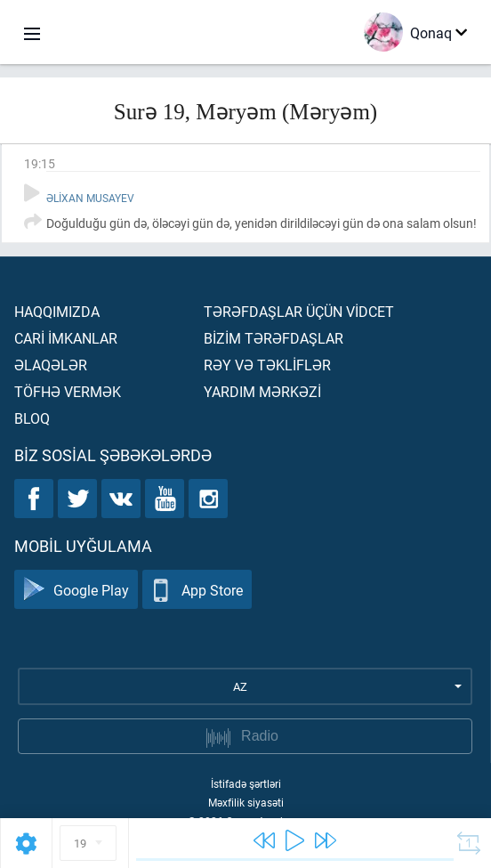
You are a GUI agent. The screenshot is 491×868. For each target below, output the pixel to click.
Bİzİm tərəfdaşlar (274, 338)
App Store (197, 590)
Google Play (76, 590)
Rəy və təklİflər (267, 365)
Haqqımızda (57, 311)
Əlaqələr (51, 365)
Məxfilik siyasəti (246, 802)
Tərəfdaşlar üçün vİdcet (299, 311)
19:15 (40, 163)
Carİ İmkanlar (66, 338)
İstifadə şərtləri (246, 783)
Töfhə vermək (68, 391)
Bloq (32, 418)
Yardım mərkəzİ (262, 391)
